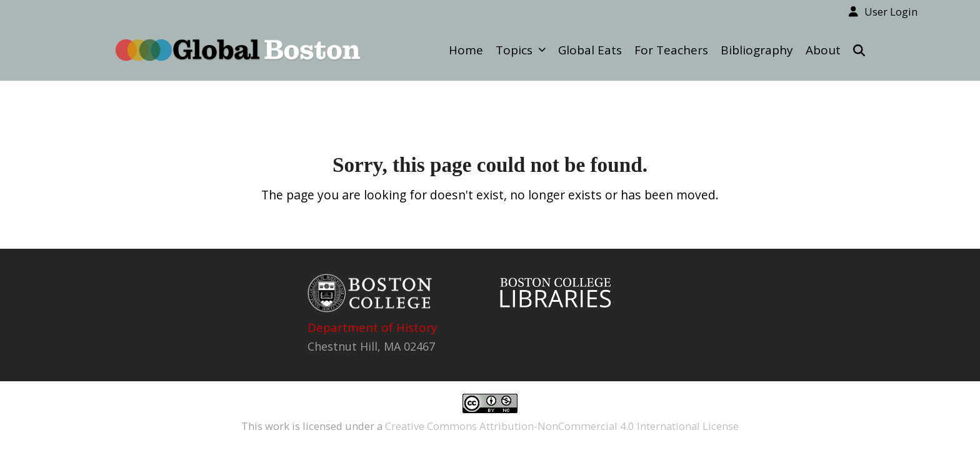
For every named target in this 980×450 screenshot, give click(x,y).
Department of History (372, 327)
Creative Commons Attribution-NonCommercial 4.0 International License (562, 426)
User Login (891, 12)
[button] (859, 50)
